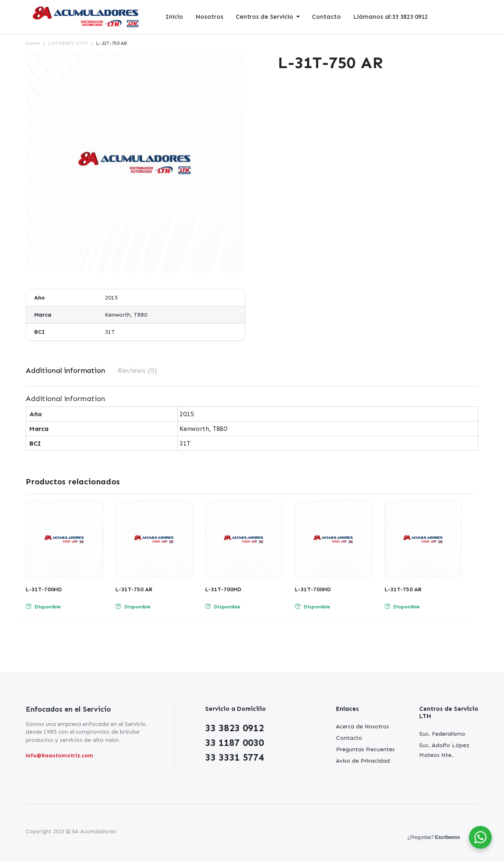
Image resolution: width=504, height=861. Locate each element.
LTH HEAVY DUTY (68, 43)
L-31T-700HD (44, 589)
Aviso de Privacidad (363, 761)
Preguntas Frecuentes (365, 749)
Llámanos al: (390, 17)
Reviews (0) (137, 371)
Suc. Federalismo (442, 734)
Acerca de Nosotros (363, 727)
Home (33, 43)
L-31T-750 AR (134, 589)
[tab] (65, 371)
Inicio (174, 17)
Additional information (65, 371)
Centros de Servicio (264, 17)
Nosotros (209, 17)
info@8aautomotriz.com (60, 756)
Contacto (326, 17)
